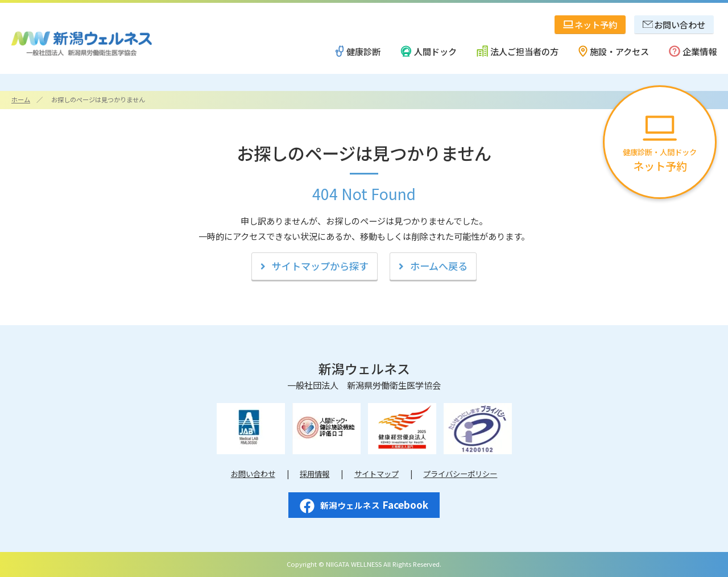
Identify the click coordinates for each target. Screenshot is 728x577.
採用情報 (315, 474)
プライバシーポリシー (460, 474)
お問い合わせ (253, 474)
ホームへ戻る (439, 266)
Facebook (364, 505)
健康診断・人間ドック (660, 145)
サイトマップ (377, 474)
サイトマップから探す (320, 266)
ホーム (21, 99)
